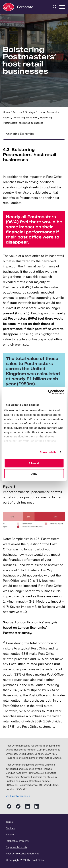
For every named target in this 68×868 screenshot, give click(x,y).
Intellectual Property (17, 841)
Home (6, 112)
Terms (9, 822)
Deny (34, 474)
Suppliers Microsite (17, 847)
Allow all (34, 463)
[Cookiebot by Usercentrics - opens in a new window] (48, 392)
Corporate (18, 7)
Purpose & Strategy (24, 112)
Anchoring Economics (25, 118)
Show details (48, 452)
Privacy (10, 835)
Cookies (10, 828)
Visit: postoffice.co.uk (18, 796)
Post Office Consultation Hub (23, 854)
